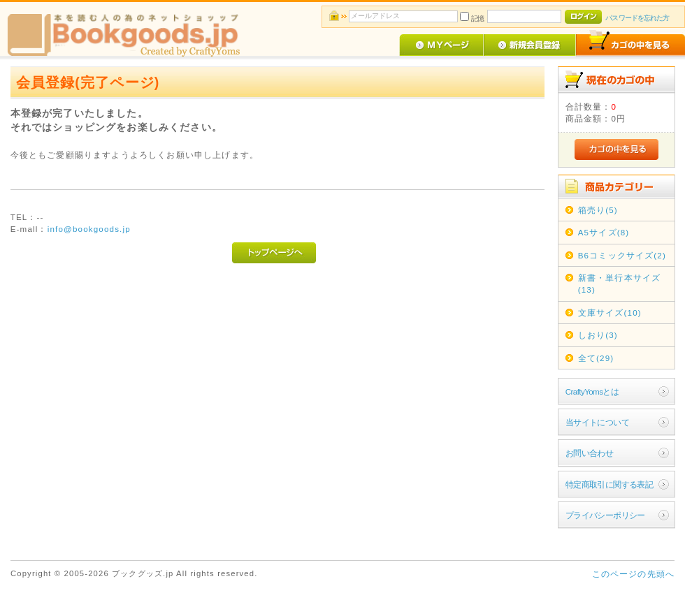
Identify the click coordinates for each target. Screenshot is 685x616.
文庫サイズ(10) (610, 313)
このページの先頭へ (633, 574)
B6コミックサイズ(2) (622, 255)
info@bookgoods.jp (89, 229)
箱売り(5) (598, 210)
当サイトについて (597, 422)
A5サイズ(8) (604, 232)
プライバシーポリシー (605, 515)
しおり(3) (598, 335)
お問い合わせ (590, 453)
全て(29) (596, 358)
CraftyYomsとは (592, 391)
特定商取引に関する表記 (610, 484)
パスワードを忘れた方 (637, 18)
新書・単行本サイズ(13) (619, 284)
